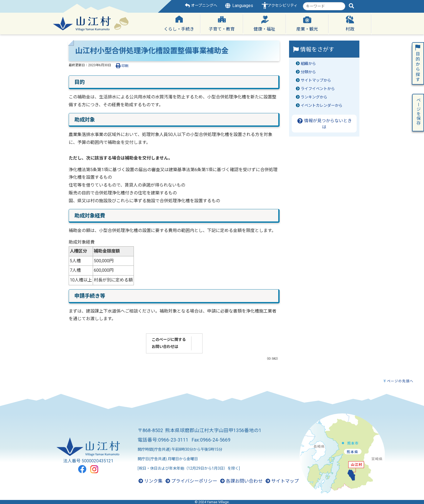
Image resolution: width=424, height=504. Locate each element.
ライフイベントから (318, 89)
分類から (308, 72)
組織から (308, 64)
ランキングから (314, 97)
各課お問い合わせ (241, 481)
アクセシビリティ (283, 6)
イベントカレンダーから (322, 106)
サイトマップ (282, 481)
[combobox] (324, 6)
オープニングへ (201, 6)
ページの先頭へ (400, 381)
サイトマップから (316, 80)
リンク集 (150, 481)
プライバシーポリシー (191, 481)
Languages (239, 6)
